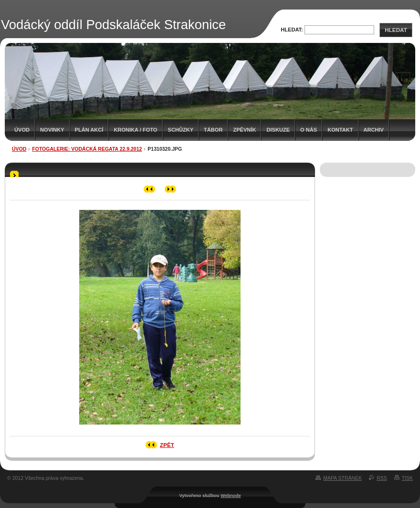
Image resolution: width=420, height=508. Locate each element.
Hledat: (292, 30)
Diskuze (278, 130)
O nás (309, 130)
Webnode (231, 495)
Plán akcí (89, 130)
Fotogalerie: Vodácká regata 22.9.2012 (87, 149)
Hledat (396, 30)
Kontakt (340, 130)
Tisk (407, 478)
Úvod (22, 130)
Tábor (213, 130)
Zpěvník (244, 130)
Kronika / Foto (135, 130)
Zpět (167, 445)
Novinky (52, 130)
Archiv (374, 130)
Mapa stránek (342, 478)
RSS (382, 478)
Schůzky (181, 130)
